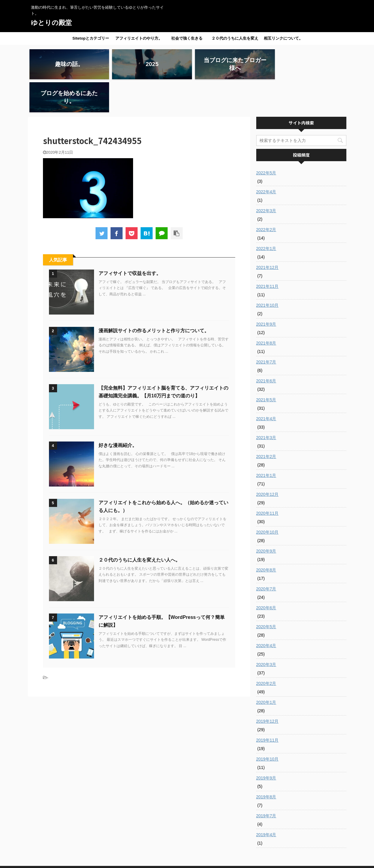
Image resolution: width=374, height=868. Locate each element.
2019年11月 (268, 707)
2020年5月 (266, 594)
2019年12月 (268, 688)
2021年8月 (266, 310)
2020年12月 (268, 461)
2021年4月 (266, 386)
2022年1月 (266, 215)
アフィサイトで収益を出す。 (130, 240)
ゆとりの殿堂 (51, 23)
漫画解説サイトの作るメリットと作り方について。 (154, 298)
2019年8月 (266, 764)
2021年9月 (266, 291)
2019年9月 (266, 745)
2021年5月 (266, 367)
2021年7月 (266, 329)
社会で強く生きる (187, 38)
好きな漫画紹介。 (118, 412)
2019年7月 (266, 783)
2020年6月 (266, 575)
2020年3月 (266, 631)
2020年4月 (266, 613)
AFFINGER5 (240, 860)
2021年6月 (266, 348)
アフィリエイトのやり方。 (139, 38)
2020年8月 (266, 537)
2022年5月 (266, 140)
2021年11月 (268, 253)
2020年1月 (266, 669)
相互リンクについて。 (283, 38)
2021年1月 (266, 442)
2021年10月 (268, 272)
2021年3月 (266, 405)
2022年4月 (266, 159)
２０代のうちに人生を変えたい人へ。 (235, 40)
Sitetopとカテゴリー (91, 38)
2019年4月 (266, 802)
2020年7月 (266, 556)
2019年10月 (268, 726)
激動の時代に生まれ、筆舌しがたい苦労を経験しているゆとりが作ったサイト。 (187, 854)
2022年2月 (266, 197)
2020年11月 (268, 480)
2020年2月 (266, 650)
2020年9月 (266, 518)
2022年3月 (266, 178)
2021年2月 (266, 423)
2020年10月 (268, 499)
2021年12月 (268, 234)
